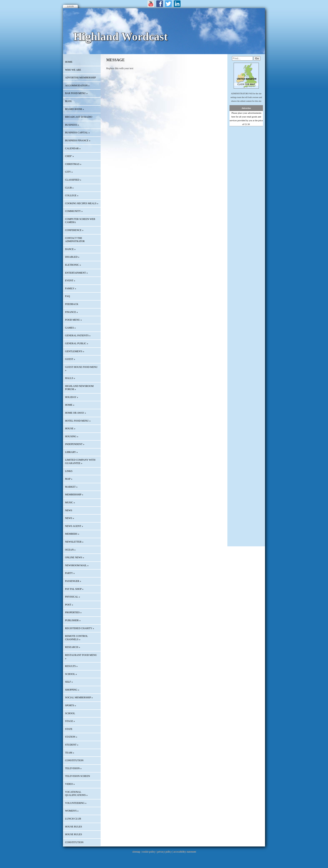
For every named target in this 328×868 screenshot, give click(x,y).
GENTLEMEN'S (75, 351)
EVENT (70, 280)
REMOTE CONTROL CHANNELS (76, 638)
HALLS (70, 378)
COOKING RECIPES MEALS (82, 203)
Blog (69, 101)
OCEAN (70, 550)
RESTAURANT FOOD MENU (81, 657)
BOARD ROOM (74, 109)
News (69, 510)
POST (69, 605)
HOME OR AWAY (76, 413)
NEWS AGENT (74, 526)
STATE (69, 729)
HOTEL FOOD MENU (78, 421)
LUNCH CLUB (73, 819)
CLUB (69, 188)
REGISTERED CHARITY (79, 628)
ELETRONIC (73, 265)
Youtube (151, 4)
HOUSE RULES (74, 827)
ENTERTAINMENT (76, 273)
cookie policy (148, 851)
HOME (69, 62)
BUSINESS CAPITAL (77, 133)
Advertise (246, 108)
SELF (69, 682)
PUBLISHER (73, 620)
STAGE (70, 721)
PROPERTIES (73, 612)
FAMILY (70, 288)
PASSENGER (73, 581)
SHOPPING (72, 690)
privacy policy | (165, 851)
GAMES (70, 328)
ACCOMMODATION (77, 85)
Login (70, 6)
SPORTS (70, 705)
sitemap (136, 851)
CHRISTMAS (73, 164)
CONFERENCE (74, 230)
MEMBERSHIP (74, 495)
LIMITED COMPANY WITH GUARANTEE (80, 461)
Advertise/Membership (80, 78)
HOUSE (70, 428)
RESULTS (71, 666)
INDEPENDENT (75, 444)
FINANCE (71, 312)
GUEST (70, 359)
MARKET (71, 487)
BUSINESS (72, 125)
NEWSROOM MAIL (77, 565)
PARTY (70, 573)
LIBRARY (71, 452)
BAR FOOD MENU (76, 93)
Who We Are (73, 70)
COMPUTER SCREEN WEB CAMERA (80, 221)
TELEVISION (73, 768)
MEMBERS (72, 534)
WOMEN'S (72, 811)
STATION (71, 737)
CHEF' (69, 156)
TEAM (70, 753)
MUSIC (70, 502)
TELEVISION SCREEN (78, 776)
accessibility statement (184, 851)
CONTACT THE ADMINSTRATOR (75, 240)
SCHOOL (71, 674)
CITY (69, 172)
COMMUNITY (74, 211)
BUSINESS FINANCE (78, 140)
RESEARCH (73, 647)
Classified (73, 180)
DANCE (70, 249)
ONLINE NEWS (75, 557)
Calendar (73, 148)
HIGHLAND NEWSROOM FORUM (79, 388)
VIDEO (70, 784)
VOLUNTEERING (76, 803)
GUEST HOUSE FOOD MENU (81, 369)
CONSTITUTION (74, 760)
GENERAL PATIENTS (78, 335)
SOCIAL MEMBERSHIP (79, 697)
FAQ (67, 296)
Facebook (160, 4)
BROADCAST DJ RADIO (79, 117)
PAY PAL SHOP (74, 589)
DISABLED (72, 257)
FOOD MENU (73, 320)
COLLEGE (72, 195)
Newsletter (74, 542)
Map (69, 479)
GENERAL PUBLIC (77, 343)
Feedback (72, 304)
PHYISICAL (72, 597)
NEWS (70, 518)
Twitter (168, 4)
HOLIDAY (72, 397)
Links (69, 471)
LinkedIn (177, 4)
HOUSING (72, 436)
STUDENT (72, 745)
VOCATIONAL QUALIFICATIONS (76, 794)
